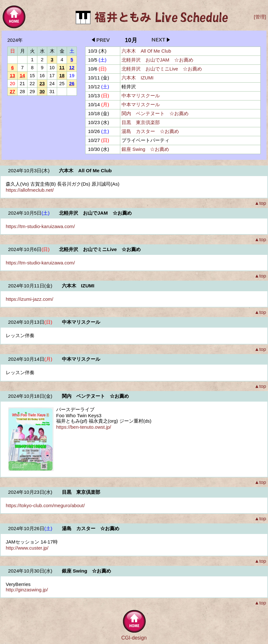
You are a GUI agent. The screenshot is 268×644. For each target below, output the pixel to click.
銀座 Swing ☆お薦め (145, 149)
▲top (260, 203)
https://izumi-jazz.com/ (30, 299)
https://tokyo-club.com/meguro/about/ (45, 505)
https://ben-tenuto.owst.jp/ (84, 427)
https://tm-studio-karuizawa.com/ (40, 226)
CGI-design (134, 638)
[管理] (260, 17)
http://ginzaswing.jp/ (27, 590)
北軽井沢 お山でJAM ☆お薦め (157, 60)
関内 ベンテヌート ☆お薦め (155, 114)
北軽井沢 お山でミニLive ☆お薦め (162, 69)
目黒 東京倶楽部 (141, 122)
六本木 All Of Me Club (146, 51)
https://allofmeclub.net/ (30, 190)
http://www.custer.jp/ (27, 548)
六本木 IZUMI (138, 78)
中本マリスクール (141, 96)
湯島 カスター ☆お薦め (150, 131)
